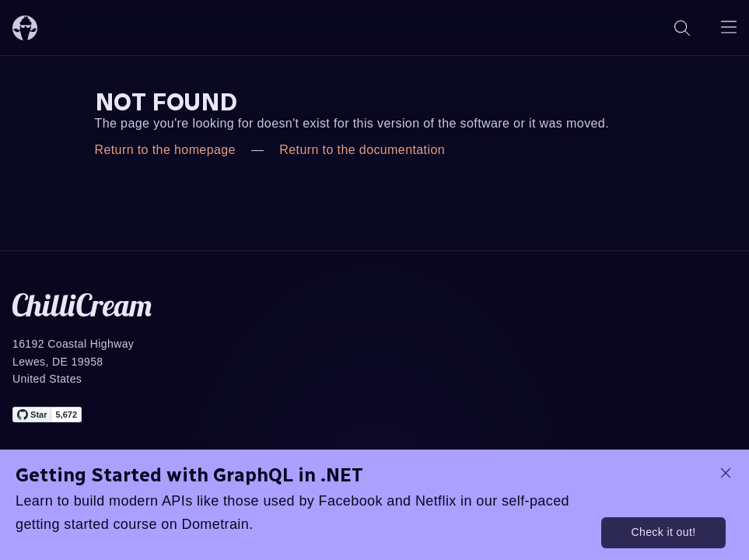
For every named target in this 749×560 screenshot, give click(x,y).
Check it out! (663, 532)
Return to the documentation (362, 150)
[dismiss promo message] (726, 473)
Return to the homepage (165, 150)
